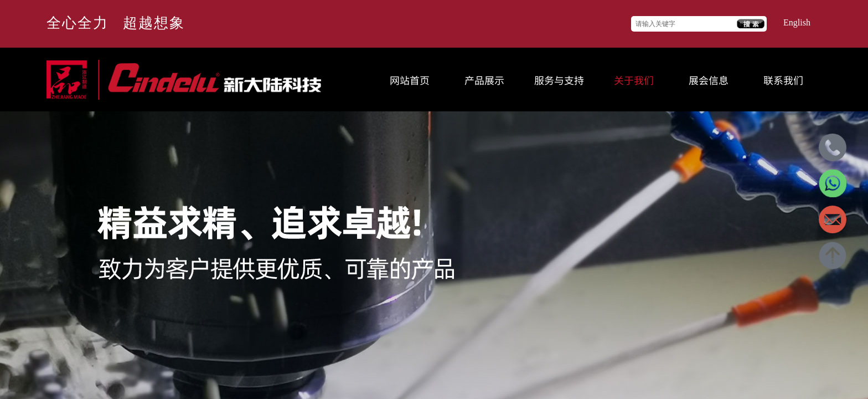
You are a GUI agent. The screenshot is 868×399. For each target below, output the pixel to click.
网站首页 (410, 80)
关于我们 (634, 80)
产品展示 (484, 80)
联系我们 (783, 80)
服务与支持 (559, 80)
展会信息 (709, 80)
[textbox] (684, 24)
